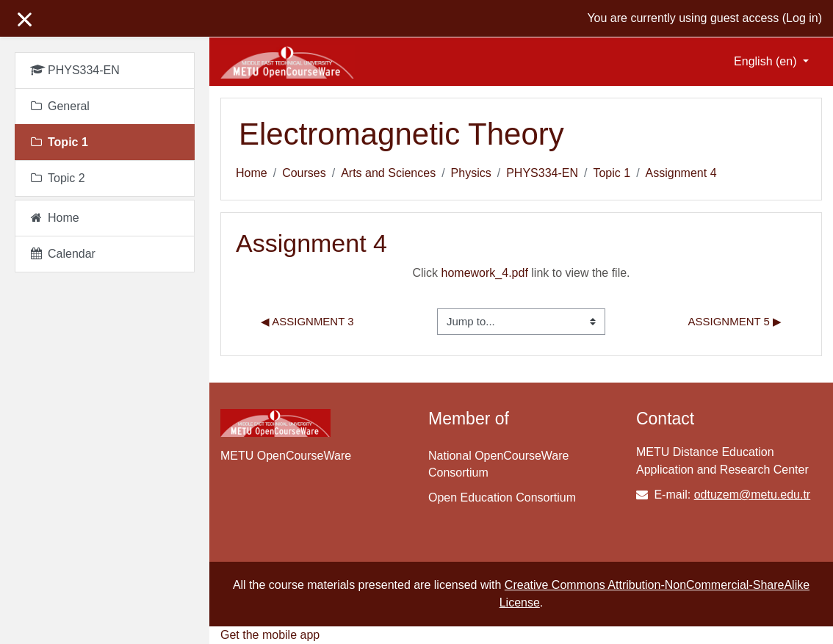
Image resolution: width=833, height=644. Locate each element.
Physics (471, 173)
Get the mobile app (270, 635)
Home (252, 173)
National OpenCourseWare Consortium (499, 464)
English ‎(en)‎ (767, 61)
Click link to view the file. (521, 273)
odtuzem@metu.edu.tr (753, 495)
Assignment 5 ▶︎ (735, 321)
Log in (802, 18)
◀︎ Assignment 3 (307, 321)
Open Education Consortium (502, 498)
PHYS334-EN (542, 173)
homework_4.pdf (485, 273)
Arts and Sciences (388, 173)
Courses (304, 173)
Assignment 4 (681, 173)
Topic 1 (612, 173)
